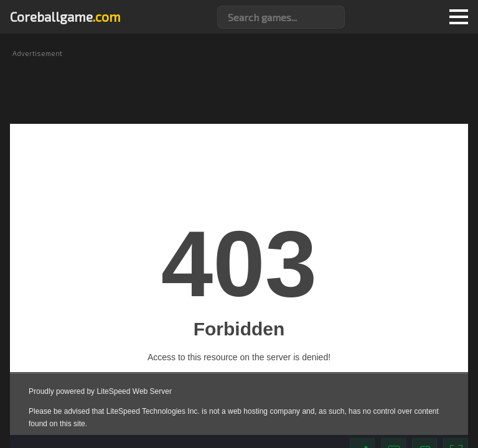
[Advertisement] (239, 86)
